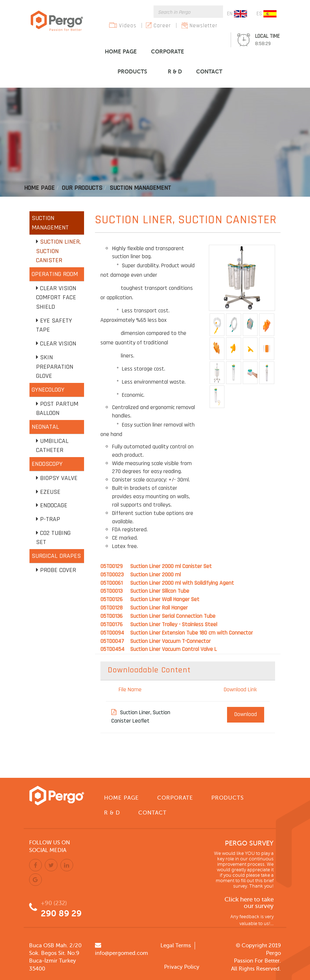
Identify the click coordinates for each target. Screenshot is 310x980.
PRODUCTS (132, 71)
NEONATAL (45, 427)
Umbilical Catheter (52, 446)
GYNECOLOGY (48, 390)
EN (237, 14)
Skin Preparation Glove (55, 367)
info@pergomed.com (122, 953)
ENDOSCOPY (47, 464)
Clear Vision (58, 343)
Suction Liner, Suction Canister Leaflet (141, 717)
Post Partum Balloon (57, 409)
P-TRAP (50, 519)
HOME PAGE (121, 51)
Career (162, 26)
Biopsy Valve (59, 478)
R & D (175, 71)
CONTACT (209, 71)
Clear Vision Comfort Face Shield (56, 297)
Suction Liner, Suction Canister (58, 251)
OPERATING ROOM (55, 274)
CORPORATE (168, 51)
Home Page (39, 188)
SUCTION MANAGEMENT (50, 223)
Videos (128, 26)
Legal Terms (176, 945)
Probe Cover (58, 570)
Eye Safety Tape (54, 325)
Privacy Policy (182, 967)
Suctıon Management (140, 188)
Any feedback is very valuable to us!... (252, 920)
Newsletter (204, 26)
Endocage (54, 505)
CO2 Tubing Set (53, 538)
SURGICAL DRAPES (56, 556)
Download (246, 714)
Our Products (82, 188)
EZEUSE (50, 492)
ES (267, 14)
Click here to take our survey (249, 903)
